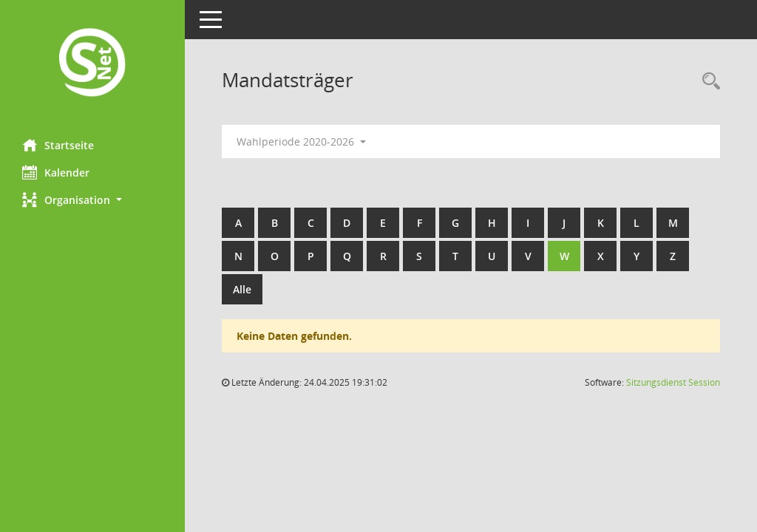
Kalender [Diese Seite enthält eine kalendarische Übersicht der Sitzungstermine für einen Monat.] (56, 172)
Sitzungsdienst (673, 382)
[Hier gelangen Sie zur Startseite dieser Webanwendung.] (92, 64)
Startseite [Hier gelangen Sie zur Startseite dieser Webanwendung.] (58, 145)
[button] (92, 200)
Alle (242, 289)
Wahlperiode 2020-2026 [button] (301, 141)
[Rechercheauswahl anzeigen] (707, 82)
